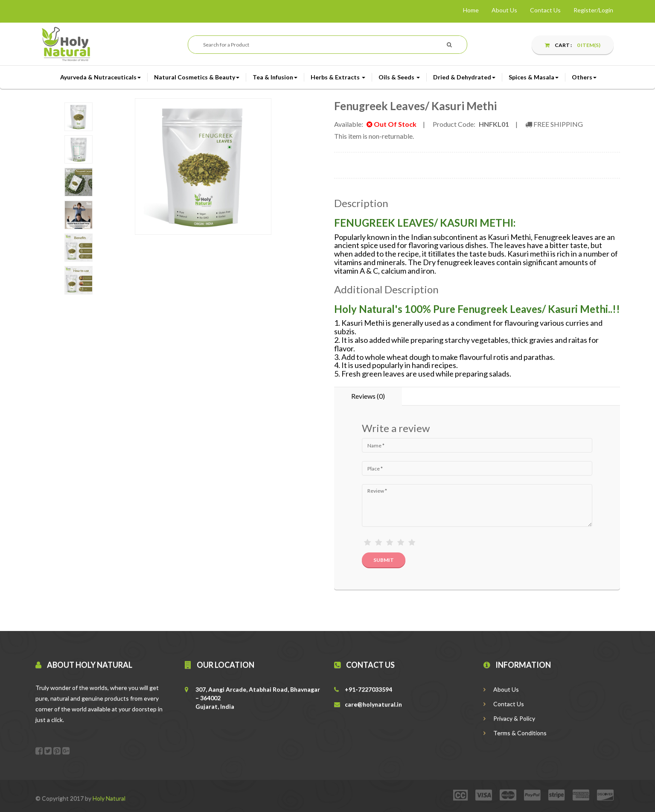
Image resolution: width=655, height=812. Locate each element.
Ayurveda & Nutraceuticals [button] (100, 77)
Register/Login (593, 10)
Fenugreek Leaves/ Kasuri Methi (415, 106)
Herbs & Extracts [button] (338, 77)
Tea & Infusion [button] (275, 77)
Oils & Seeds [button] (399, 77)
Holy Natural (109, 798)
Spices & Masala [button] (534, 77)
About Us (504, 10)
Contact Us (545, 10)
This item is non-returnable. (374, 136)
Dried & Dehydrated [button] (464, 77)
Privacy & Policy (509, 718)
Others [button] (584, 77)
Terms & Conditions (515, 733)
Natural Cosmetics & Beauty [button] (197, 77)
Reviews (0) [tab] (368, 396)
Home (471, 10)
